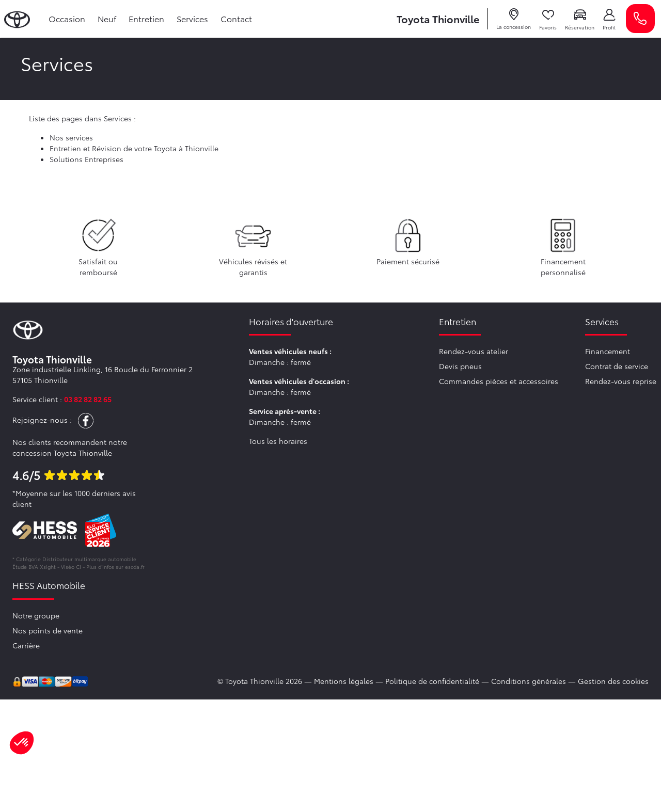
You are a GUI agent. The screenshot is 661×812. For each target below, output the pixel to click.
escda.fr (135, 567)
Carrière (26, 645)
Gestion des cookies (613, 681)
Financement (608, 351)
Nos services (71, 137)
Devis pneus (460, 366)
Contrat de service (617, 366)
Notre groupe (36, 615)
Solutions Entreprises (86, 159)
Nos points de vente (48, 630)
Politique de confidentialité (432, 681)
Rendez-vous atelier (474, 351)
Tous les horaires (278, 441)
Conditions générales (529, 681)
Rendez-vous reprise (621, 381)
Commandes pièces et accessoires (499, 381)
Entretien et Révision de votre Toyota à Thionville (134, 148)
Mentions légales (344, 681)
